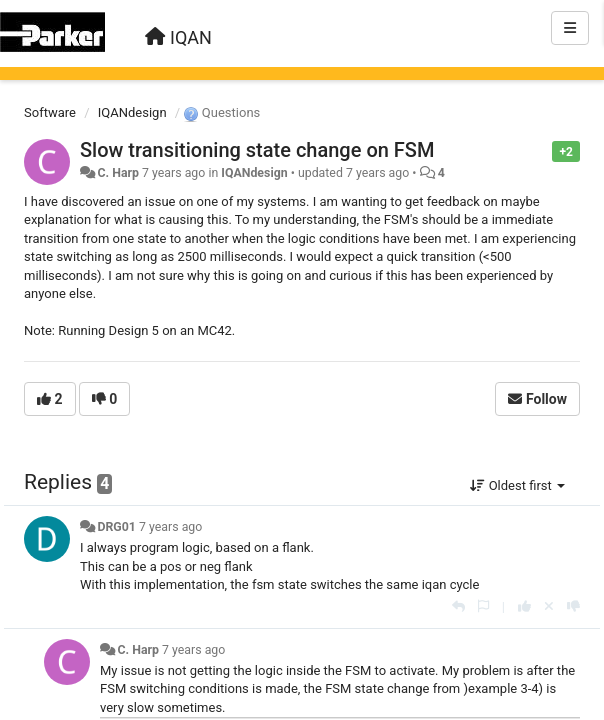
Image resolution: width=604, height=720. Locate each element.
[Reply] (458, 606)
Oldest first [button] (517, 485)
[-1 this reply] (573, 606)
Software (50, 112)
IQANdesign (132, 112)
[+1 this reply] (524, 606)
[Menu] (570, 28)
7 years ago (170, 527)
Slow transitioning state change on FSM (257, 150)
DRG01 (116, 527)
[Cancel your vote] (549, 606)
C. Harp (118, 173)
